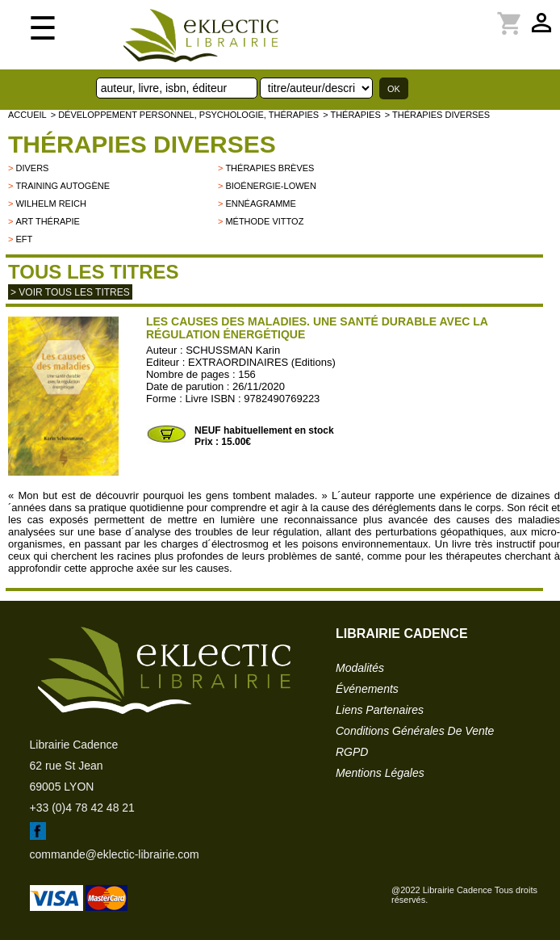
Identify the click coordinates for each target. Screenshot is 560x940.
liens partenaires (380, 710)
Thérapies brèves (270, 168)
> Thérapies (352, 115)
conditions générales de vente (415, 731)
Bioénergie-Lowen (270, 186)
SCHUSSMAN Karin (233, 350)
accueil (27, 115)
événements (367, 689)
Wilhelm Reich (50, 204)
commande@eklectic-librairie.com (115, 854)
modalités (360, 668)
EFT (24, 239)
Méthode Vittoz (264, 221)
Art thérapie (47, 221)
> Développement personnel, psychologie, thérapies (185, 115)
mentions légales (380, 773)
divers (32, 168)
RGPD (352, 752)
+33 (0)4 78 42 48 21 (82, 808)
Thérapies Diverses (142, 144)
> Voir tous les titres (70, 292)
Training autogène (63, 186)
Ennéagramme (260, 204)
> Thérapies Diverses (437, 115)
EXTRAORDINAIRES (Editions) (262, 362)
